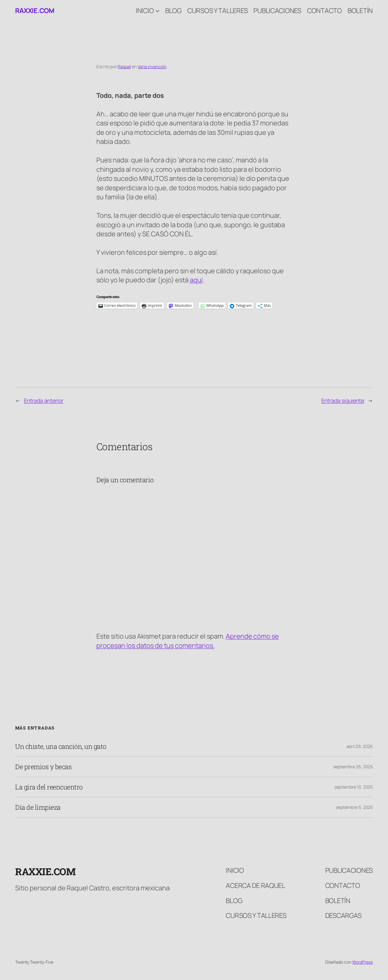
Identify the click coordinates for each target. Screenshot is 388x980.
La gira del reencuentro (49, 787)
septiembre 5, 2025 (354, 807)
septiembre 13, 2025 (354, 787)
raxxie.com (35, 11)
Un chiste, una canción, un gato (61, 746)
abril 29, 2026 (360, 746)
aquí (196, 280)
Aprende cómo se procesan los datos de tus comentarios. (188, 641)
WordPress (363, 962)
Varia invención (152, 66)
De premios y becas (43, 767)
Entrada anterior (44, 400)
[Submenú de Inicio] (157, 11)
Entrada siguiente (343, 400)
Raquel (124, 66)
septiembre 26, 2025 (353, 767)
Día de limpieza (38, 807)
